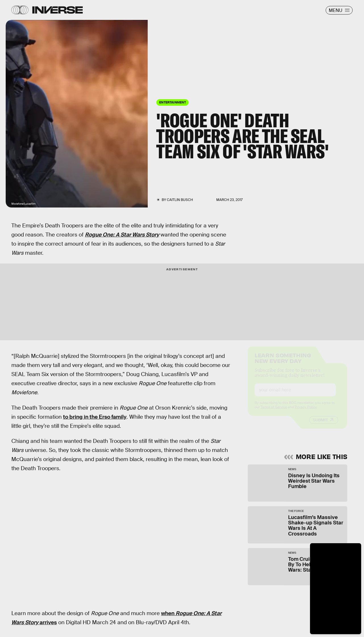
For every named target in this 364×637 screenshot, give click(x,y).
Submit (320, 425)
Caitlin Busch (180, 200)
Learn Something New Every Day (283, 363)
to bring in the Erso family (95, 417)
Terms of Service (274, 412)
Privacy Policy (306, 412)
